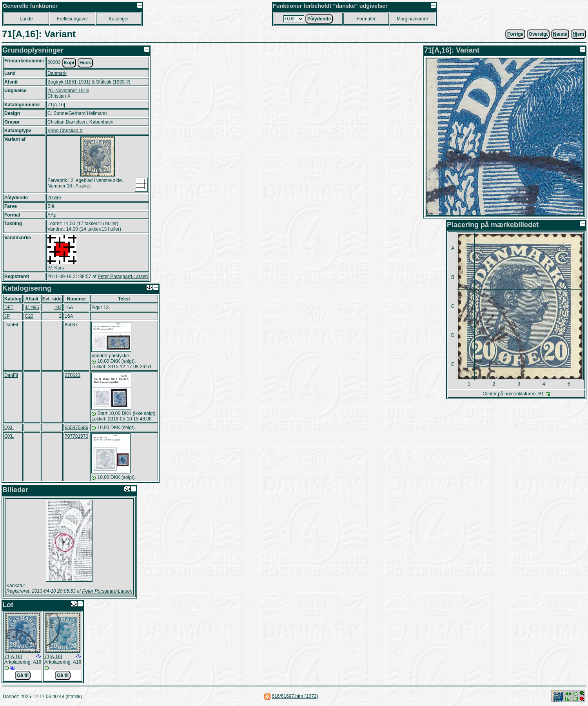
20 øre (54, 198)
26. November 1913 (68, 91)
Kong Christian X (65, 131)
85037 (71, 325)
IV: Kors (56, 268)
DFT (9, 308)
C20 (29, 316)
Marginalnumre (412, 19)
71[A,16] (13, 657)
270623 (73, 375)
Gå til (23, 675)
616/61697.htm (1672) (295, 696)
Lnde (26, 19)
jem (578, 34)
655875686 (76, 428)
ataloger (119, 19)
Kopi (69, 63)
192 (58, 308)
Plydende (319, 19)
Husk (85, 63)
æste (560, 34)
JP (7, 316)
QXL (9, 428)
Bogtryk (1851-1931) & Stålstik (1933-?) (89, 82)
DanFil (11, 325)
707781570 (76, 436)
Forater (366, 19)
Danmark (57, 73)
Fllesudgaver (72, 19)
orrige (515, 34)
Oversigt (538, 34)
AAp (52, 215)
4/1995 (32, 308)
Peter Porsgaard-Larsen (123, 277)
